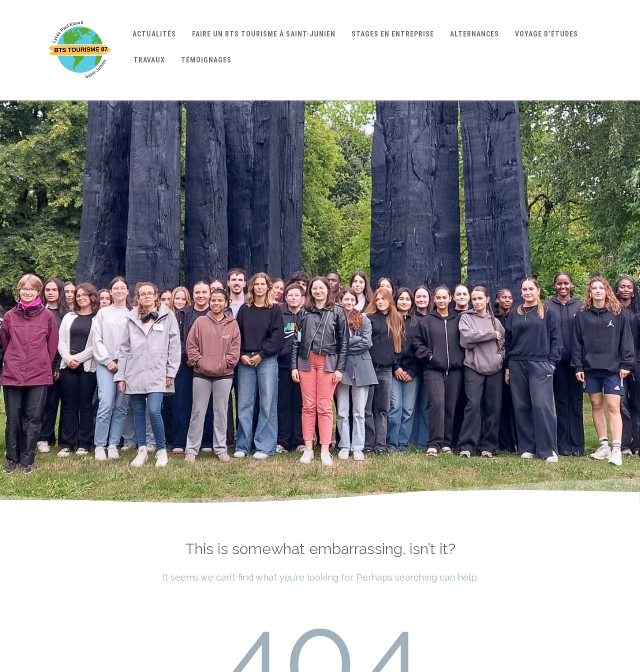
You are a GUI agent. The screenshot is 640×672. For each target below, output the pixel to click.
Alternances (474, 34)
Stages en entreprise (393, 34)
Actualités (154, 34)
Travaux (149, 60)
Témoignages (206, 60)
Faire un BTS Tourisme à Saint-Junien (264, 34)
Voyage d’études (546, 34)
